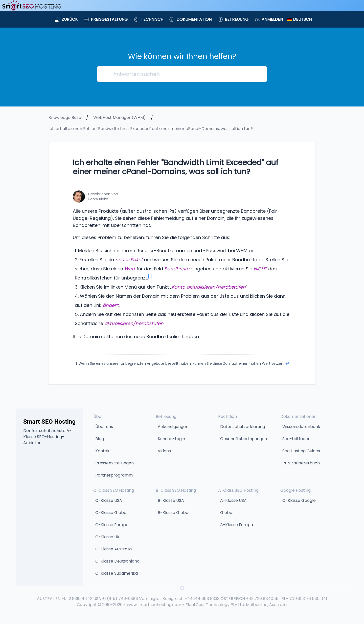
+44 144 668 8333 (202, 599)
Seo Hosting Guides (301, 451)
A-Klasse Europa (237, 525)
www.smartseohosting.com (154, 605)
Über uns (104, 427)
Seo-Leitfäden (296, 439)
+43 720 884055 (262, 599)
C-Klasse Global (111, 513)
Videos (164, 451)
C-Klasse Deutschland (117, 561)
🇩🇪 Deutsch (299, 19)
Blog (100, 439)
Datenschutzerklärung (243, 427)
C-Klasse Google (299, 500)
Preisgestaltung (106, 19)
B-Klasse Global (174, 513)
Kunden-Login (171, 439)
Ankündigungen (173, 427)
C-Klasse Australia (113, 549)
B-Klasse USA (171, 500)
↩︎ (287, 363)
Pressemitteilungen (115, 463)
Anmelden (269, 19)
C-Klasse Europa (112, 525)
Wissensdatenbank (301, 427)
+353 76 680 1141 (311, 599)
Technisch (149, 19)
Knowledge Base (65, 117)
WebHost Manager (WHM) (120, 117)
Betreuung (233, 19)
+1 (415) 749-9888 (120, 599)
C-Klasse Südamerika (117, 573)
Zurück (66, 19)
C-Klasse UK (107, 537)
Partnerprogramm (114, 475)
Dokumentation (190, 19)
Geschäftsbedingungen (244, 439)
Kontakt (103, 451)
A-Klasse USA (233, 500)
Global (227, 513)
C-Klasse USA (109, 500)
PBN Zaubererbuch (301, 463)
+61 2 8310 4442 (77, 599)
